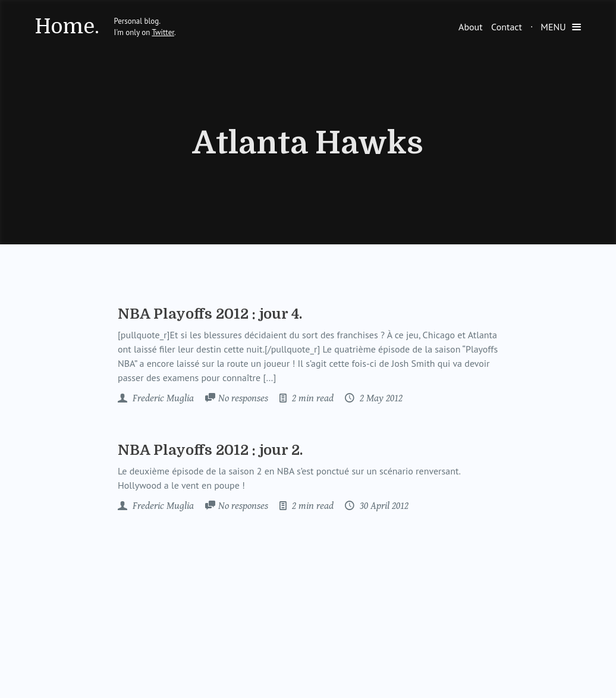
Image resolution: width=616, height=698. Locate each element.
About (471, 27)
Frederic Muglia (162, 398)
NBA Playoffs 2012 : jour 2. (210, 450)
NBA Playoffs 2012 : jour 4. (210, 314)
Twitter (163, 32)
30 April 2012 (383, 506)
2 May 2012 (380, 398)
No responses (243, 398)
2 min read (312, 398)
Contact (507, 27)
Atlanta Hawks (308, 143)
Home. (67, 26)
